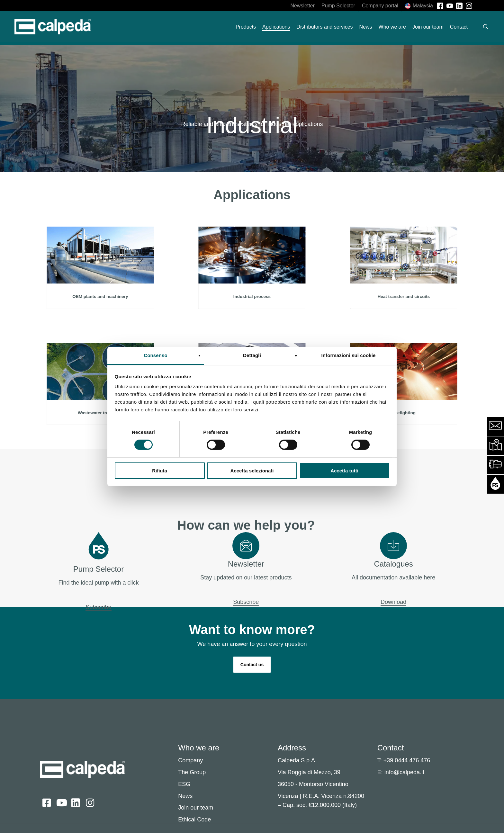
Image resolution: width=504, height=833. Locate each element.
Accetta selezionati (252, 471)
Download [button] (393, 602)
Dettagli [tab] (252, 355)
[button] (252, 665)
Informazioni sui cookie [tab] (349, 355)
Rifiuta (160, 471)
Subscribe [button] (98, 607)
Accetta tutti (344, 471)
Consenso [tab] (155, 355)
